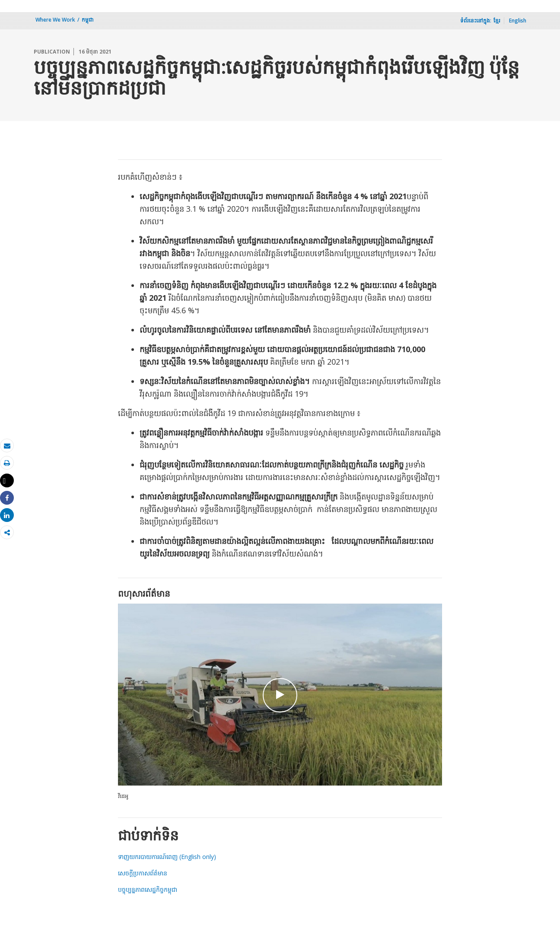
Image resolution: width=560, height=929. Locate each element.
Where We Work (55, 20)
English (518, 21)
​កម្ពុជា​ (88, 20)
